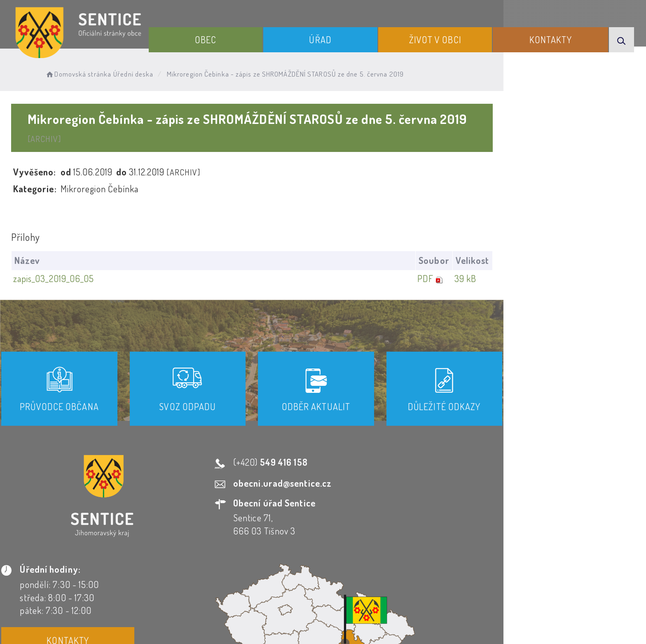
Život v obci (454, 36)
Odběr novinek (324, 569)
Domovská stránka (101, 72)
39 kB (592, 261)
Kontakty (560, 36)
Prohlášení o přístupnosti (234, 569)
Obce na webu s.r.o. (437, 609)
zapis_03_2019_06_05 (69, 261)
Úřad (349, 36)
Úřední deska (157, 72)
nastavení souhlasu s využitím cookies (491, 623)
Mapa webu (389, 569)
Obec (245, 36)
